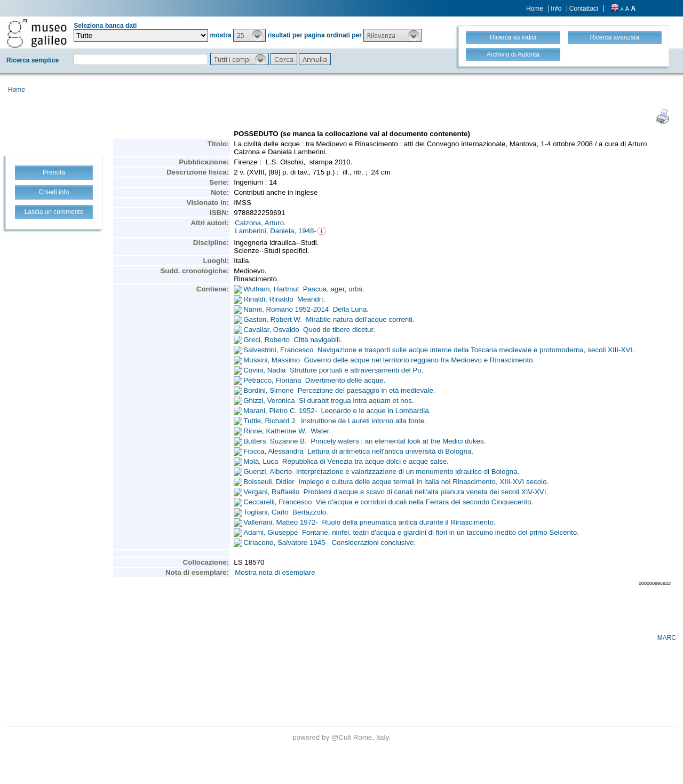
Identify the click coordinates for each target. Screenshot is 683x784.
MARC (667, 638)
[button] (249, 35)
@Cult (342, 737)
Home (535, 9)
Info (556, 9)
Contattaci (584, 9)
